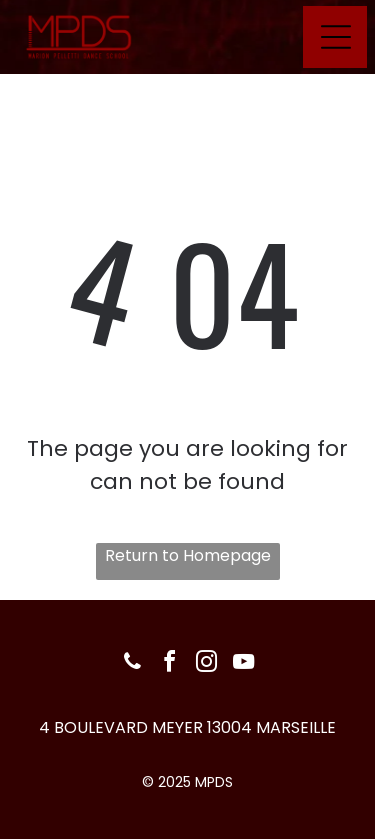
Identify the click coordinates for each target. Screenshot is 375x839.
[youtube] (243, 664)
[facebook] (169, 664)
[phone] (132, 664)
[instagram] (206, 664)
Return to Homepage (188, 555)
